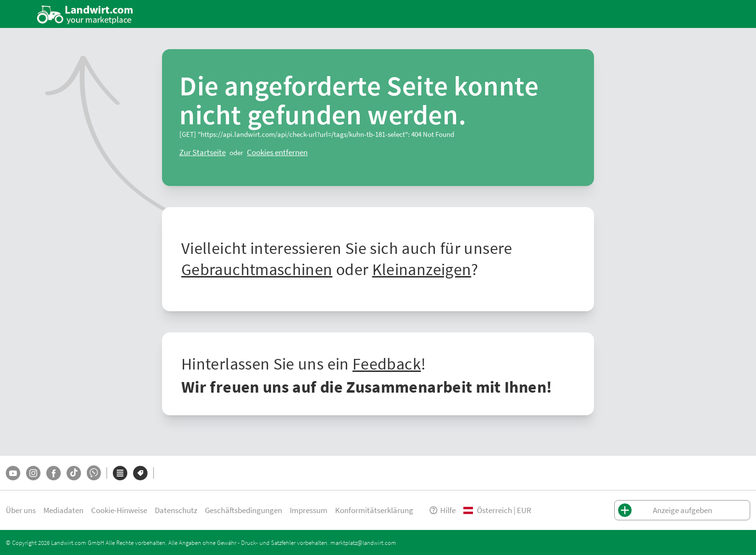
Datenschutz (176, 510)
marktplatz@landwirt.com (363, 542)
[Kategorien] (120, 473)
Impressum (309, 510)
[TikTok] (74, 473)
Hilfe (442, 510)
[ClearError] (202, 152)
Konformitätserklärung (374, 510)
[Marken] (140, 473)
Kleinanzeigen (422, 269)
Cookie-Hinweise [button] (119, 510)
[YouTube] (13, 473)
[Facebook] (54, 473)
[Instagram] (33, 473)
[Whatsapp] (94, 473)
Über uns (21, 510)
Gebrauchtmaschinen (257, 269)
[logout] (277, 152)
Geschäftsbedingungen (243, 510)
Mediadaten (63, 510)
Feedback (387, 363)
